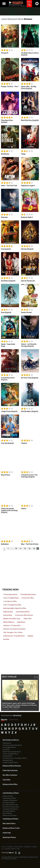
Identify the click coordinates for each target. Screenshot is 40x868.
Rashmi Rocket (26, 312)
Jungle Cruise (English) (9, 411)
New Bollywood (11, 740)
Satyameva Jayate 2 (28, 186)
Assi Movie (6, 749)
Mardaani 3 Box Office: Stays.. (12, 619)
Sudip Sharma (21, 622)
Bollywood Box (10, 784)
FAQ (18, 849)
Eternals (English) (27, 249)
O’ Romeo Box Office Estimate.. (24, 615)
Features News (8, 615)
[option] (20, 695)
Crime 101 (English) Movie (11, 598)
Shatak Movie (7, 743)
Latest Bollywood (11, 793)
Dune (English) (6, 312)
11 (20, 549)
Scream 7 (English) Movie (10, 754)
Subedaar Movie (8, 760)
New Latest (9, 823)
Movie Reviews (7, 813)
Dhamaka (4, 217)
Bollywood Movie (12, 766)
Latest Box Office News (10, 800)
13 (29, 549)
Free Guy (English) (7, 443)
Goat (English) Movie (9, 747)
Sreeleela (30, 636)
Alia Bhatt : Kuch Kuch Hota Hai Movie (14, 629)
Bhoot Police (6, 475)
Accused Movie (7, 756)
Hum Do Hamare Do (28, 281)
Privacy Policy (19, 847)
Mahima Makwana (9, 622)
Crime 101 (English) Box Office (12, 605)
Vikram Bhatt (28, 619)
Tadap (23, 154)
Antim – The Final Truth (9, 186)
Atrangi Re (5, 53)
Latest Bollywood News (23, 612)
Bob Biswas (5, 154)
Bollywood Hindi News (10, 815)
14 (34, 549)
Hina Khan (6, 639)
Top (7, 780)
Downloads (9, 837)
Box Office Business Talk (10, 805)
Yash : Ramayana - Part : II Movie (13, 632)
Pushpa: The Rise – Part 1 (10, 87)
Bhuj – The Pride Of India (30, 544)
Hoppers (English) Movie (10, 762)
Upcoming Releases (9, 811)
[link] (10, 36)
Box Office (10, 775)
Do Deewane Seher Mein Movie (12, 745)
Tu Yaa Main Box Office (10, 601)
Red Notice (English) (8, 281)
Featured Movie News (9, 798)
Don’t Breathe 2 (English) (30, 411)
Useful (7, 833)
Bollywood (11, 828)
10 (16, 549)
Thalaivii (24, 443)
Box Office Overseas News (11, 807)
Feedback (27, 847)
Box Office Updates (9, 803)
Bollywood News (8, 612)
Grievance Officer (10, 849)
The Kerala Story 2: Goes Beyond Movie (15, 758)
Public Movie (10, 770)
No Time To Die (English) (30, 378)
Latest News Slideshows (10, 809)
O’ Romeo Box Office (28, 598)
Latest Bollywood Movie (17, 19)
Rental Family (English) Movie (12, 752)
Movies (4, 720)
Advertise (10, 847)
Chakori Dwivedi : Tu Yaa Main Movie (14, 636)
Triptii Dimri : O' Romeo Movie (12, 626)
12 (25, 549)
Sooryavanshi (6, 249)
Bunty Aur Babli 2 (27, 217)
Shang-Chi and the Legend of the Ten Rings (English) (9, 510)
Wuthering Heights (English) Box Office (15, 608)
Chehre (24, 509)
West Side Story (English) (30, 120)
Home (3, 847)
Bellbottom (5, 544)
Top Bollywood (11, 819)
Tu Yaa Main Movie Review (28, 595)
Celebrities (13, 720)
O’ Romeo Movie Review (10, 595)
